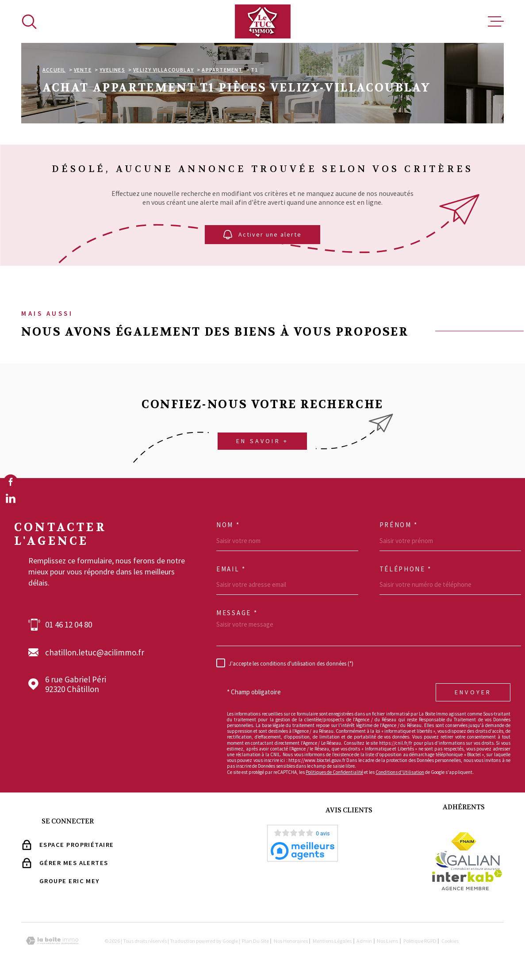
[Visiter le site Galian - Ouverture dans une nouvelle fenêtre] (467, 860)
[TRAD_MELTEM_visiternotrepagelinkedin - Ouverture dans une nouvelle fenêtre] (11, 498)
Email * (231, 569)
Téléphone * (406, 569)
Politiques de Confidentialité (334, 772)
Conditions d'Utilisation (400, 772)
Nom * (228, 525)
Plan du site (255, 941)
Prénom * (399, 525)
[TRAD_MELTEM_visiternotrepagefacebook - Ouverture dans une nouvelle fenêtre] (11, 482)
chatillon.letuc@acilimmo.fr (95, 653)
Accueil (54, 70)
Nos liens (387, 941)
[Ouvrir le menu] (496, 22)
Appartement (222, 70)
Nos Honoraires (291, 941)
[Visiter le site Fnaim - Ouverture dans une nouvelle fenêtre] (464, 841)
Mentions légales (332, 941)
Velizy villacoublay (163, 70)
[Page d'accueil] (263, 21)
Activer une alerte (262, 235)
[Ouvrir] (29, 22)
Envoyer (473, 692)
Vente (83, 70)
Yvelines (112, 70)
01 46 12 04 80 (69, 625)
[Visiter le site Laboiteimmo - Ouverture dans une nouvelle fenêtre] (52, 941)
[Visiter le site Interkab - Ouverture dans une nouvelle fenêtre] (467, 880)
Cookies (450, 941)
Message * (237, 613)
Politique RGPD (420, 941)
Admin (364, 941)
